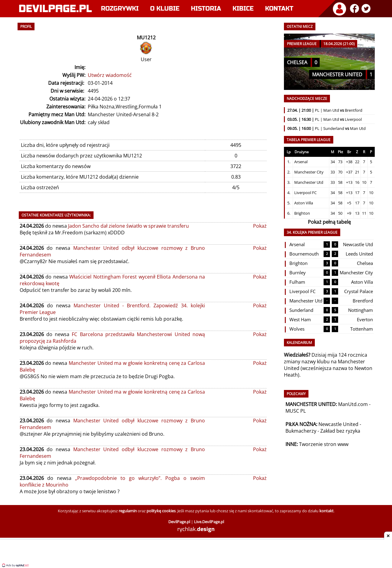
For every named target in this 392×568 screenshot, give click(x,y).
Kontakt (279, 9)
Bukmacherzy (301, 431)
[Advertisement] (196, 554)
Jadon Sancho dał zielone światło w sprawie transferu (128, 226)
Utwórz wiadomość (110, 75)
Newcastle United (338, 424)
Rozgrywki (120, 9)
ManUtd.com (353, 404)
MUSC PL (296, 411)
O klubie (165, 9)
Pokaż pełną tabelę (329, 222)
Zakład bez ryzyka (340, 431)
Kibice (243, 9)
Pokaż (260, 226)
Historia (206, 9)
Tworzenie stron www (324, 444)
